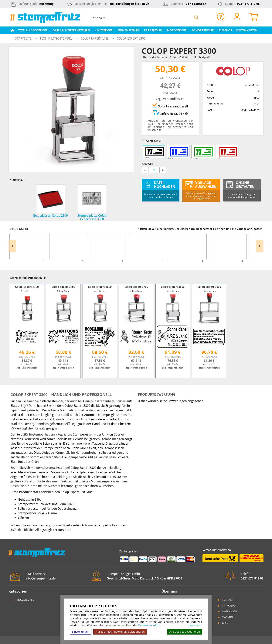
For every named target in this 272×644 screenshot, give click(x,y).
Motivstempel (177, 30)
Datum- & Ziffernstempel (72, 30)
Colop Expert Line (95, 38)
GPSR (223, 623)
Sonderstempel (203, 30)
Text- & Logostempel (34, 30)
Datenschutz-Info (149, 625)
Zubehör (226, 30)
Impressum (195, 625)
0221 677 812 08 (248, 4)
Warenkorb (227, 611)
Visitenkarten (247, 30)
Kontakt (225, 600)
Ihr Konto (226, 606)
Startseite (23, 38)
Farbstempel (154, 30)
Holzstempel (104, 30)
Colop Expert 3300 (131, 38)
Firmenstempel (129, 30)
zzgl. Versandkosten (170, 99)
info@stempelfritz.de (41, 578)
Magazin (225, 617)
